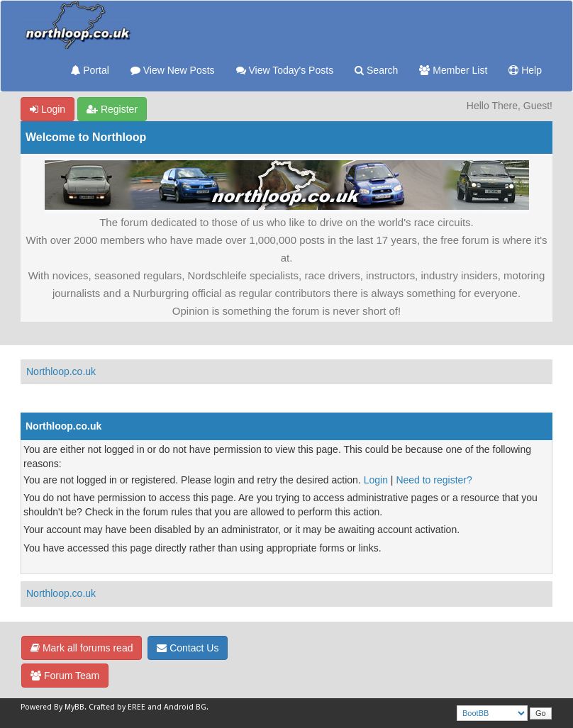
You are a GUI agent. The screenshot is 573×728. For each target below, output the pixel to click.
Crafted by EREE (117, 707)
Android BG (185, 707)
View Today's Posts (285, 70)
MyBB (74, 707)
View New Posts (173, 70)
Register (112, 109)
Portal (90, 70)
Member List (453, 70)
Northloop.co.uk (61, 371)
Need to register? (434, 480)
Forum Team (65, 676)
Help (525, 70)
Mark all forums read (82, 648)
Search (376, 70)
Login (48, 109)
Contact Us (188, 648)
